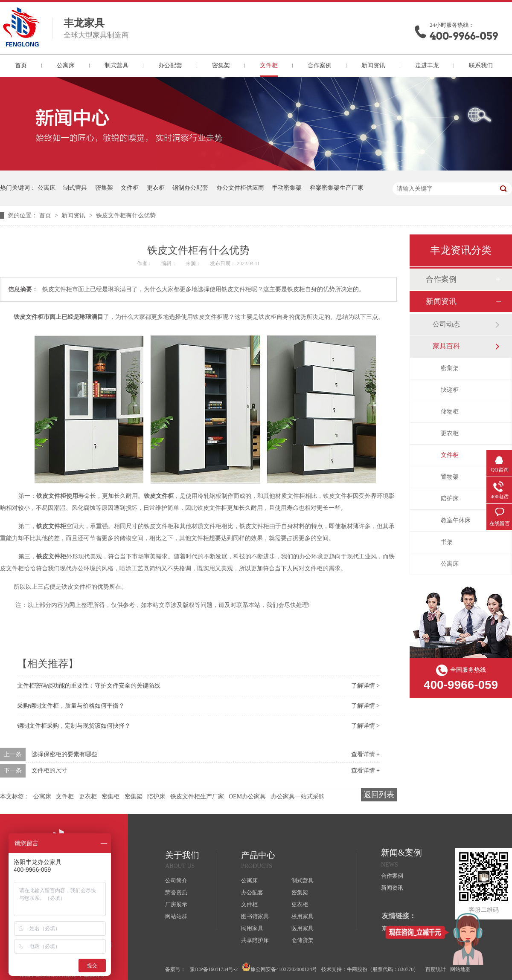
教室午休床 (456, 520)
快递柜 (450, 390)
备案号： (175, 969)
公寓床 (66, 65)
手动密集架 (287, 188)
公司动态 (446, 324)
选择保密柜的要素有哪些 (64, 754)
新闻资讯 (373, 65)
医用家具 (303, 928)
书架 (447, 542)
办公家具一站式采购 (298, 796)
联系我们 (481, 65)
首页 (21, 65)
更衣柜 (156, 188)
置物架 (450, 477)
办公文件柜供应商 (240, 188)
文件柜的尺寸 (49, 770)
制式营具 (116, 65)
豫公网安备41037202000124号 (279, 967)
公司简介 (176, 880)
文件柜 (269, 65)
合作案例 (320, 65)
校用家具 (303, 916)
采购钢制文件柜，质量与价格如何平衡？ (71, 706)
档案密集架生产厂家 (337, 188)
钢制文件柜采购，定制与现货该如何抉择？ (74, 726)
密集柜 (111, 796)
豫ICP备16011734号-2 (214, 969)
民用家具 (252, 928)
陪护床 (156, 796)
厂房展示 (176, 904)
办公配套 (170, 65)
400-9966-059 (464, 36)
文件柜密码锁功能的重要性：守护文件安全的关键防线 (89, 686)
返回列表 (379, 795)
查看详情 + (365, 754)
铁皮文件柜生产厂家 (197, 796)
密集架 (221, 65)
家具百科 (446, 346)
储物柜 (450, 412)
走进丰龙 (427, 65)
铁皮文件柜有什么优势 (126, 215)
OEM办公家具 (247, 796)
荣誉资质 (176, 892)
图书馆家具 (255, 916)
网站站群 (176, 916)
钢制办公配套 (190, 188)
